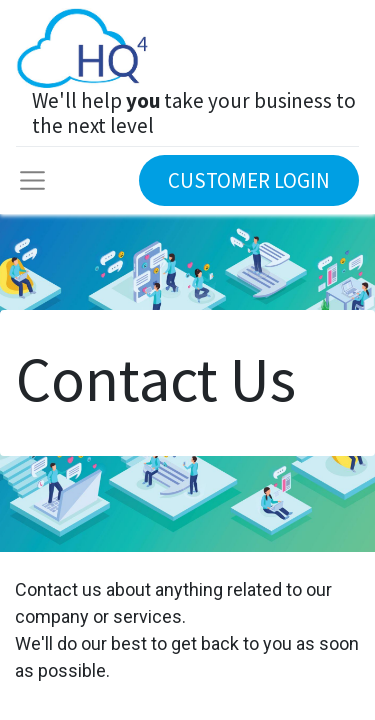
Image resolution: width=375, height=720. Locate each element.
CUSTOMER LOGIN (249, 180)
